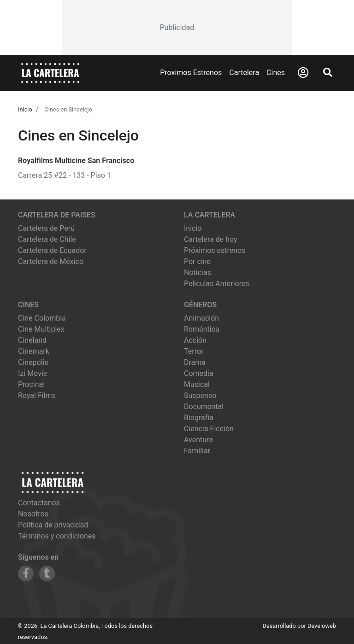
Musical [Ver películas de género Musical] (197, 384)
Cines (276, 73)
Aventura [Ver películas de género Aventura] (198, 440)
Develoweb (322, 626)
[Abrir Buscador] (328, 72)
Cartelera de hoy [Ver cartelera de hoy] (211, 239)
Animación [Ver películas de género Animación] (201, 318)
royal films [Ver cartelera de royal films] (37, 395)
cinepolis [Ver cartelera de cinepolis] (33, 362)
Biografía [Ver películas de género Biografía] (199, 418)
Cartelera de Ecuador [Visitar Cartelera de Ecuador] (52, 250)
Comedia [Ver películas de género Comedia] (199, 373)
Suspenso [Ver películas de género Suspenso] (200, 395)
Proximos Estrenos (191, 73)
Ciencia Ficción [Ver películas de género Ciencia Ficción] (209, 429)
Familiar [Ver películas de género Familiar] (197, 451)
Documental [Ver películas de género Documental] (204, 407)
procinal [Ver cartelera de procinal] (31, 384)
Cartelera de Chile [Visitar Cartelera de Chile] (47, 239)
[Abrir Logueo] (303, 73)
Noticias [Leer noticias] (198, 272)
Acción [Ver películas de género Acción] (195, 340)
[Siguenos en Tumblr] (47, 574)
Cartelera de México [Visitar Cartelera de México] (51, 261)
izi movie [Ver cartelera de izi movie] (32, 373)
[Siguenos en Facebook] (26, 574)
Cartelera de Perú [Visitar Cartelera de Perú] (46, 228)
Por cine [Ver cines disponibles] (197, 261)
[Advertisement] (177, 28)
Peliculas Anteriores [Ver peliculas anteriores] (217, 284)
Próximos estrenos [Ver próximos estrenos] (215, 250)
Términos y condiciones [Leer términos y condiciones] (57, 536)
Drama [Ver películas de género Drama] (195, 362)
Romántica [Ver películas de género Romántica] (202, 329)
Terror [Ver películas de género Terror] (194, 351)
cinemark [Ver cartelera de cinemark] (34, 351)
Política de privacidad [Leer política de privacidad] (53, 525)
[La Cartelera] (50, 73)
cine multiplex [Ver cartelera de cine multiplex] (41, 329)
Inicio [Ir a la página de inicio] (193, 228)
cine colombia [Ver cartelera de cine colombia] (42, 318)
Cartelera (244, 73)
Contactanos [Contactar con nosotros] (39, 503)
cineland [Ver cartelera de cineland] (32, 340)
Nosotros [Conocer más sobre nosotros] (33, 514)
